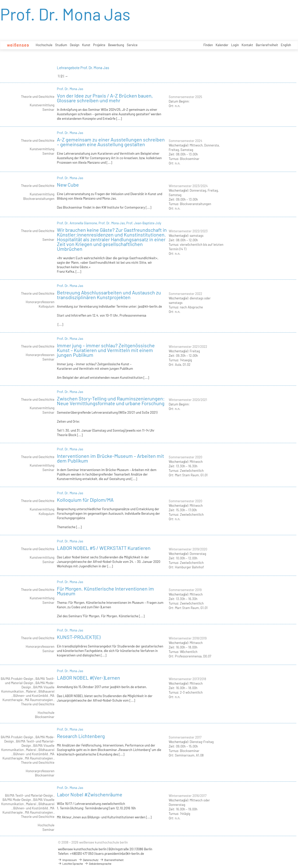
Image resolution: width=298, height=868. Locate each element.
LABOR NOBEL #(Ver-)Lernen (88, 678)
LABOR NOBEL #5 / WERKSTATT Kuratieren (104, 548)
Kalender (222, 45)
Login (235, 45)
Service (132, 45)
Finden (208, 45)
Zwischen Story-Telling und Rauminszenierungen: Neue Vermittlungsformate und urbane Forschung (111, 401)
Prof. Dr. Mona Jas (70, 89)
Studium (61, 45)
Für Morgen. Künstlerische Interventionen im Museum (105, 591)
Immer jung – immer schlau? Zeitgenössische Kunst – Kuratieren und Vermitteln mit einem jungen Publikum (106, 350)
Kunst (86, 45)
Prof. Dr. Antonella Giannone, (78, 223)
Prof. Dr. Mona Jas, (112, 223)
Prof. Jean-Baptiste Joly (144, 223)
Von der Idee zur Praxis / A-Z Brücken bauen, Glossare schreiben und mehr (105, 98)
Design (75, 45)
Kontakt (247, 45)
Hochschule (44, 45)
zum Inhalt (0, 0)
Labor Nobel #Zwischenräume (90, 794)
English (286, 45)
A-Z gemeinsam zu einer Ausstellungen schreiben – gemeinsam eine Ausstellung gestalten (111, 142)
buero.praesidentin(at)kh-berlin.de (120, 854)
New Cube (68, 185)
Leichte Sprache (70, 864)
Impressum (67, 860)
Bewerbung (116, 45)
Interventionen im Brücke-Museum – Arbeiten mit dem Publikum (110, 458)
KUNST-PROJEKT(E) (79, 637)
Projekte (99, 45)
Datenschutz (88, 860)
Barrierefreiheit (267, 45)
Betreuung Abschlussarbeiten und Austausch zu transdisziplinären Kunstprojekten (109, 295)
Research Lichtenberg (81, 736)
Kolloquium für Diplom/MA (85, 500)
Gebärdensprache (98, 864)
